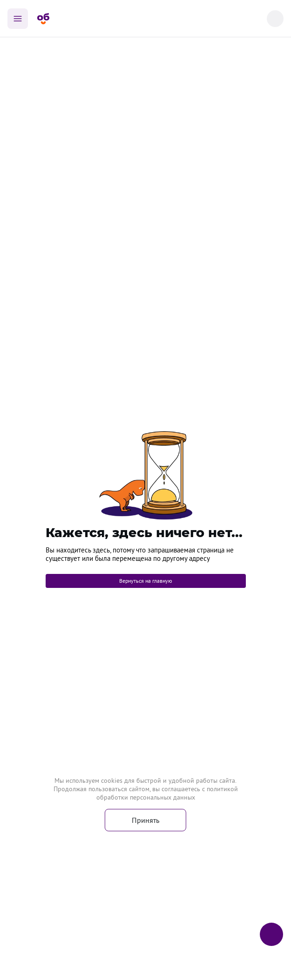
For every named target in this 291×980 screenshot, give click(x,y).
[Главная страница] (43, 18)
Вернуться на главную (146, 581)
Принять (145, 820)
